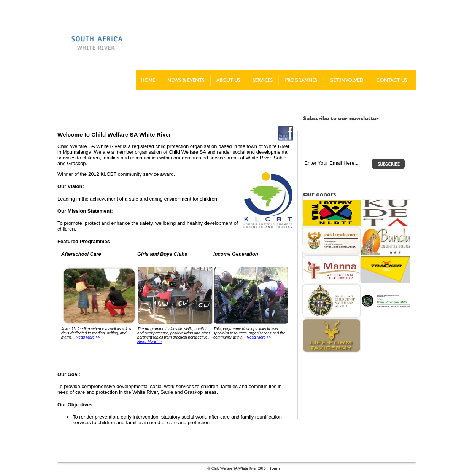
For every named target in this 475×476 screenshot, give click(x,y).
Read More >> (88, 337)
